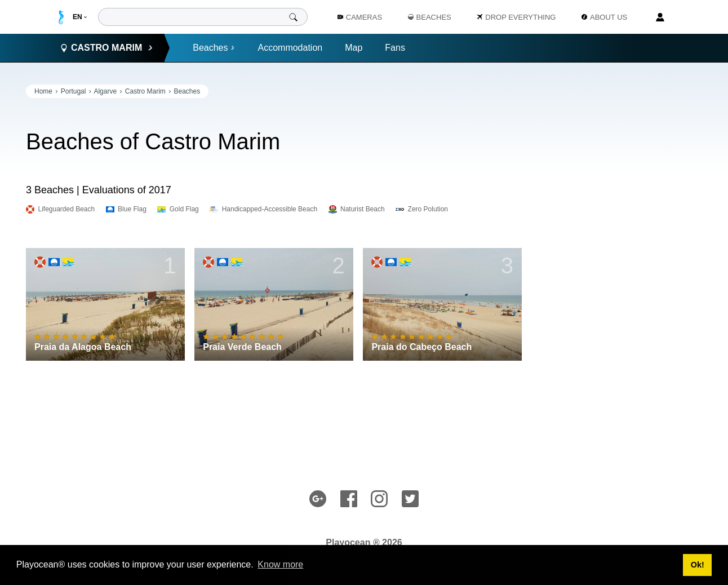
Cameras (360, 17)
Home (43, 91)
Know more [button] (280, 564)
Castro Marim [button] (106, 48)
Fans (395, 48)
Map (354, 48)
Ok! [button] (698, 565)
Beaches (214, 48)
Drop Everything (516, 17)
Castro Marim (145, 91)
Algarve (105, 91)
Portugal (74, 91)
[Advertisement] (618, 254)
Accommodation (290, 48)
